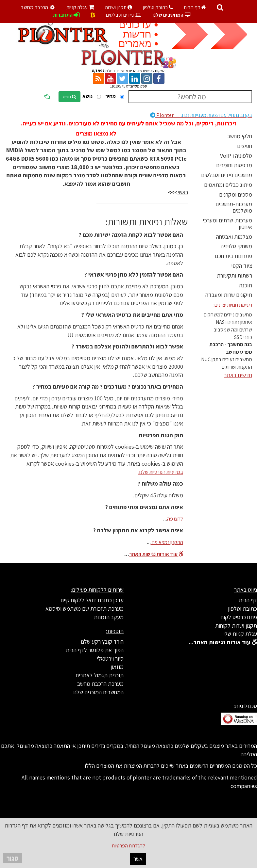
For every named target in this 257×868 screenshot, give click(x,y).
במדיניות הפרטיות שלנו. (161, 472)
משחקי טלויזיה (236, 246)
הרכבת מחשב (38, 7)
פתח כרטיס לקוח (239, 617)
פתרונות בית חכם (233, 256)
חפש (69, 97)
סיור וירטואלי (110, 659)
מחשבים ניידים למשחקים (228, 315)
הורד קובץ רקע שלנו (102, 642)
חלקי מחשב (240, 136)
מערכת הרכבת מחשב (100, 684)
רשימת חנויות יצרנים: (233, 305)
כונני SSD (243, 337)
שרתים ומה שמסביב (233, 330)
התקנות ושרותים (237, 367)
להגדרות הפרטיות (128, 846)
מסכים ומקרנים (236, 194)
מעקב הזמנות (109, 617)
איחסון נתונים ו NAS (234, 322)
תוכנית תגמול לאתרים (100, 675)
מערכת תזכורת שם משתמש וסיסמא (85, 609)
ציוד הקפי (242, 266)
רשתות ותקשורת (234, 275)
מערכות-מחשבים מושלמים (234, 207)
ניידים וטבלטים (124, 15)
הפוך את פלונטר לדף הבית (95, 650)
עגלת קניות (80, 7)
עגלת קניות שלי (240, 634)
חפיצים (245, 146)
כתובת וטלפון (158, 7)
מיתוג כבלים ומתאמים (228, 185)
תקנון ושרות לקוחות (236, 626)
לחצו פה (175, 519)
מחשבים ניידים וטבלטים (227, 175)
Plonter (201, 115)
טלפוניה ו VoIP (236, 156)
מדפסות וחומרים (234, 165)
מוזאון (117, 667)
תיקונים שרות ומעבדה (229, 295)
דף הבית (195, 7)
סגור (13, 858)
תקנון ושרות (119, 7)
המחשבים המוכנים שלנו (98, 692)
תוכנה (246, 285)
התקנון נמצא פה (167, 542)
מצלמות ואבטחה (234, 237)
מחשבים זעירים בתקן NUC (227, 359)
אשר (138, 859)
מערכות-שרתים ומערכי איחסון (227, 224)
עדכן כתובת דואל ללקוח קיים (92, 600)
